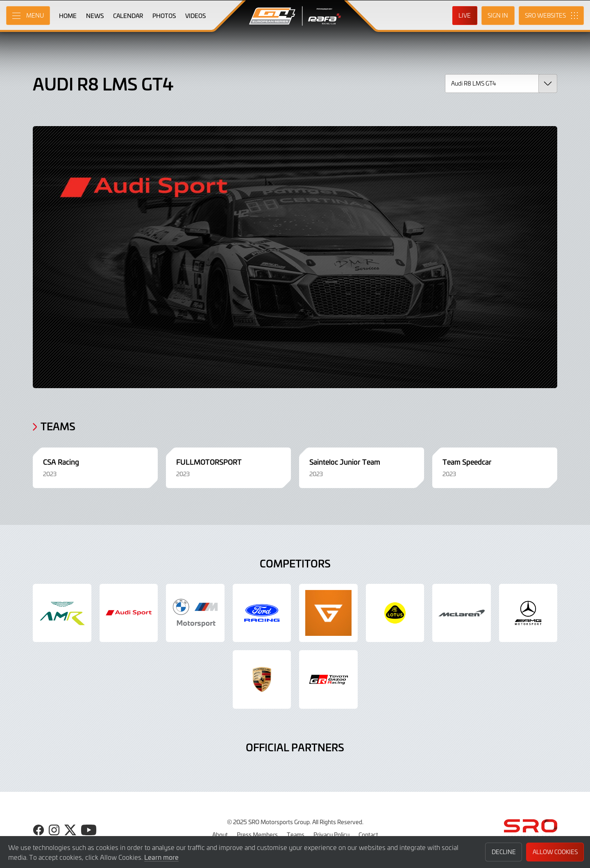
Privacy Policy (331, 834)
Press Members (257, 834)
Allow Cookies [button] (555, 852)
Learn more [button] (161, 857)
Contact (368, 834)
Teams (296, 834)
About (220, 834)
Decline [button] (504, 852)
